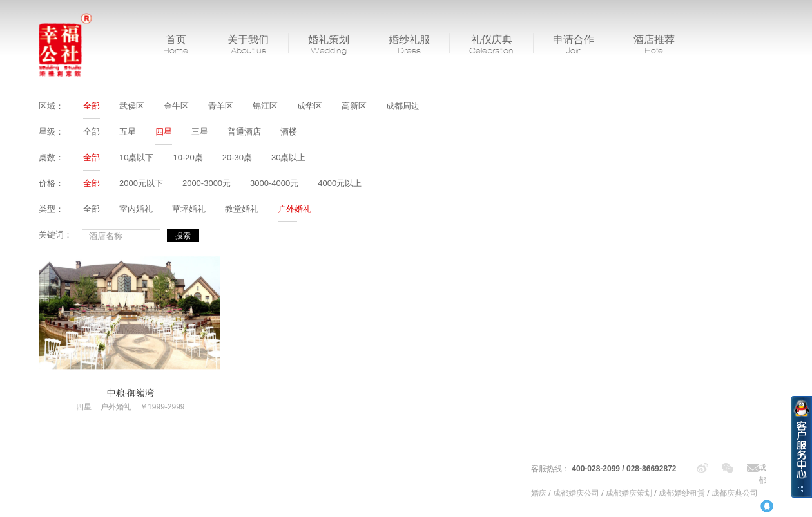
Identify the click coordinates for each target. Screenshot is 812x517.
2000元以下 (141, 183)
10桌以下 (136, 157)
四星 (164, 132)
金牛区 (176, 106)
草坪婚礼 (189, 209)
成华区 (310, 106)
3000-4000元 (274, 183)
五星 (128, 132)
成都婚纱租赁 (682, 493)
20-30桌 (237, 157)
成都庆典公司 (735, 493)
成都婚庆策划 (629, 493)
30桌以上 (288, 157)
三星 (200, 132)
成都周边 (403, 106)
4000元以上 (340, 183)
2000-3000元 (207, 183)
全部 (92, 106)
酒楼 (289, 132)
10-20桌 (188, 157)
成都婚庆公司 (576, 493)
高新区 (354, 106)
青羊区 (221, 106)
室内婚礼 (136, 209)
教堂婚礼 (242, 209)
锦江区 (265, 106)
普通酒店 (244, 132)
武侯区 (132, 106)
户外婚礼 (295, 209)
